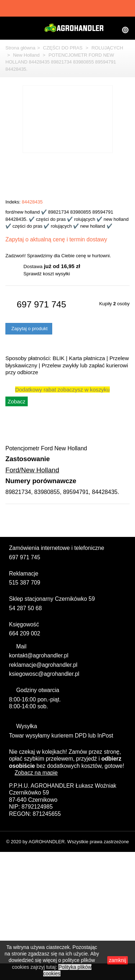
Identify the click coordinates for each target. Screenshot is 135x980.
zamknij (112, 962)
